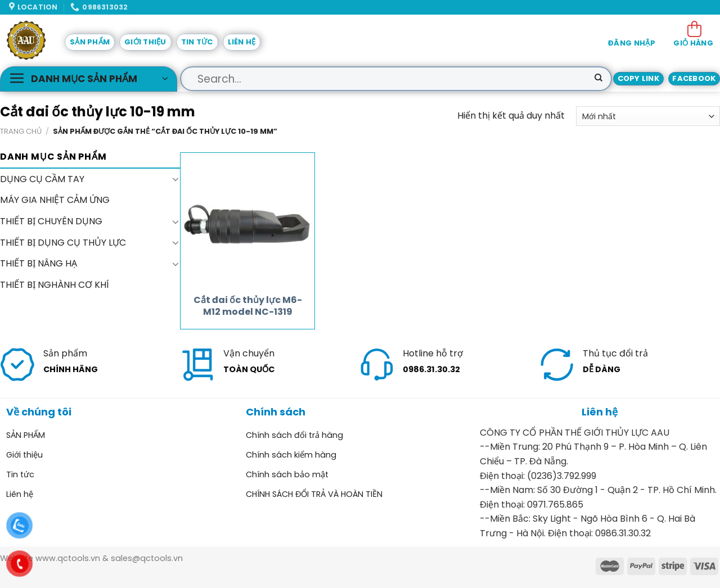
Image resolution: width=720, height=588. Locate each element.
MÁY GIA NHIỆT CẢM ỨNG (55, 200)
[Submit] (598, 79)
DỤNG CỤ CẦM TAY (42, 179)
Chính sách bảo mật (287, 474)
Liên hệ (242, 42)
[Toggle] (175, 179)
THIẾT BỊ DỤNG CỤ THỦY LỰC (63, 243)
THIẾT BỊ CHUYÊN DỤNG (51, 221)
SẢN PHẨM (90, 42)
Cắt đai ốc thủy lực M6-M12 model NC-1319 (248, 306)
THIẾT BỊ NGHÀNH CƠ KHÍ (55, 285)
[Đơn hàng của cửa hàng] (648, 116)
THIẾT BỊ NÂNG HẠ (39, 263)
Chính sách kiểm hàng (291, 455)
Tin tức (197, 42)
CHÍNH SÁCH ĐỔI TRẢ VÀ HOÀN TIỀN (314, 494)
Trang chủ (21, 131)
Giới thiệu (145, 42)
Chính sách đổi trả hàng (294, 435)
